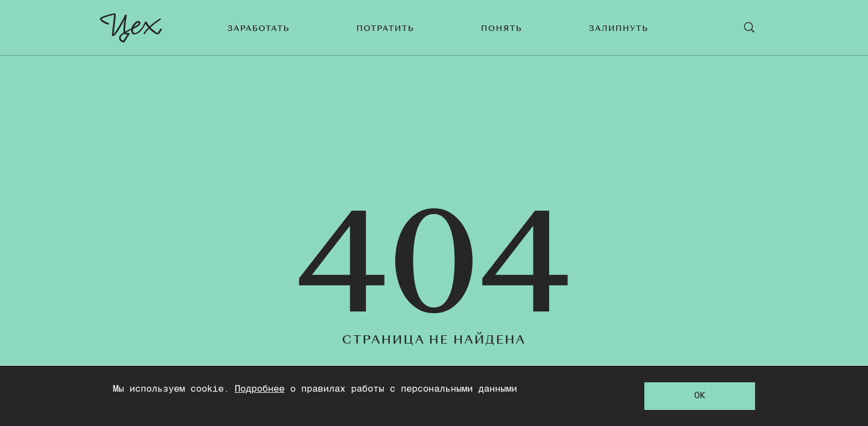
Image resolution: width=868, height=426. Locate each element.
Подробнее (260, 389)
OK (700, 396)
